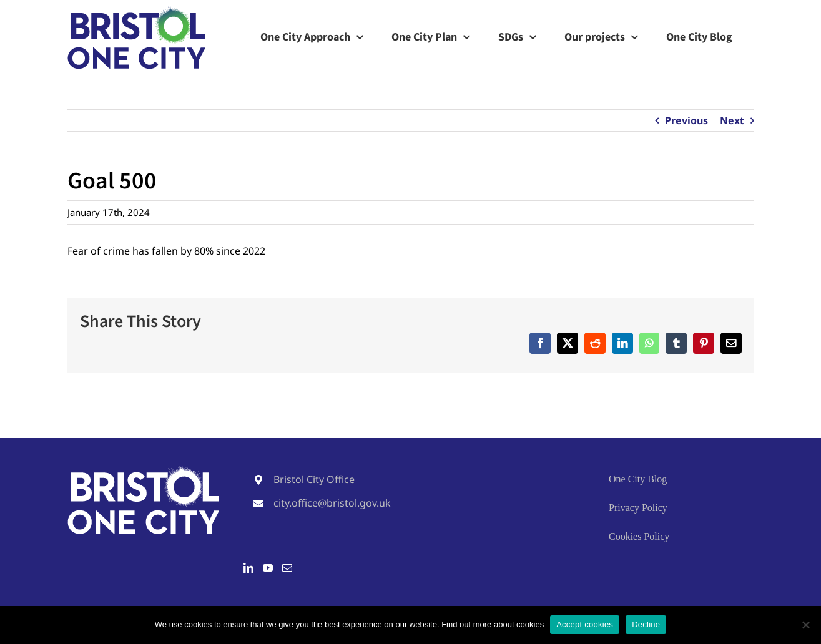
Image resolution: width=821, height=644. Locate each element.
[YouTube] (268, 568)
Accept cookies (585, 624)
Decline (646, 624)
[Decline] (805, 625)
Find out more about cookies (493, 624)
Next (732, 120)
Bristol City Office (314, 479)
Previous (686, 120)
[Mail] (287, 568)
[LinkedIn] (248, 568)
